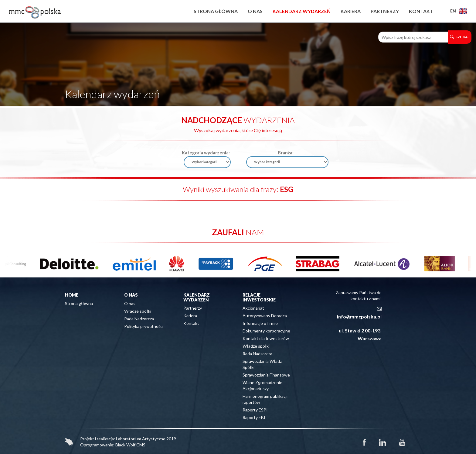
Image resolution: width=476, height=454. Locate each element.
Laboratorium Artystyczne (141, 439)
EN (459, 11)
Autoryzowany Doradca (265, 316)
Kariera (351, 11)
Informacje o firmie (260, 323)
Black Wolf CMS (130, 445)
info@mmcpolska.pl (359, 316)
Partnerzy (385, 11)
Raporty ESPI (255, 410)
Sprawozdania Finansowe (266, 375)
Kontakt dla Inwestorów (266, 338)
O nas (255, 11)
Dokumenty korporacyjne (266, 331)
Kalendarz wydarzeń (302, 11)
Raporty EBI (254, 417)
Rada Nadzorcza (139, 319)
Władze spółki (138, 311)
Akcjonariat (253, 308)
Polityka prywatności (144, 326)
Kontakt (421, 11)
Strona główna (216, 11)
